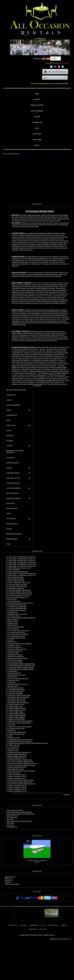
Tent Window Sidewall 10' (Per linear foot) (21, 603)
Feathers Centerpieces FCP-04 (17, 788)
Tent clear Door (12, 599)
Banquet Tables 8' (13, 622)
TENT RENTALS (19, 519)
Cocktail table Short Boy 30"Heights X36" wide (21, 666)
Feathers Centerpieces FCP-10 (17, 775)
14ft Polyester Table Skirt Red (17, 690)
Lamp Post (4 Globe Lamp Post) (17, 649)
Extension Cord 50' (13, 751)
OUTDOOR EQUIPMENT (19, 488)
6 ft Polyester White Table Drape (17, 609)
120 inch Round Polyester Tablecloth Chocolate (22, 784)
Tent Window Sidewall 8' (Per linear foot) (20, 594)
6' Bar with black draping (15, 660)
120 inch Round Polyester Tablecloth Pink (20, 782)
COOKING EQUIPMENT (13, 405)
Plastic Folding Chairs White (16, 579)
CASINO (9, 400)
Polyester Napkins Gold (16, 706)
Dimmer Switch (12, 642)
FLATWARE (10, 441)
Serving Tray (12, 682)
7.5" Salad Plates (14, 747)
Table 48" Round (13, 625)
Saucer (11, 736)
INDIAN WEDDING (19, 539)
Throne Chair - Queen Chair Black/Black (20, 723)
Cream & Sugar (12, 677)
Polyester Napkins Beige (16, 712)
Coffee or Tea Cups (14, 745)
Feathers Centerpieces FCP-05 (17, 777)
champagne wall (13, 612)
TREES (8, 544)
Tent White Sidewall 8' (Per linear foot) (20, 590)
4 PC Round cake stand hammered (18, 679)
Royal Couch (12, 730)
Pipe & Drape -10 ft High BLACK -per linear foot (22, 564)
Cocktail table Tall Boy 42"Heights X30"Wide (21, 668)
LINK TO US (43, 929)
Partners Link (9, 881)
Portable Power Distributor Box (17, 732)
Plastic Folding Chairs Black (16, 581)
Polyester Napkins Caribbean (17, 708)
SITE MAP (23, 925)
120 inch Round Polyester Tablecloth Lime (20, 760)
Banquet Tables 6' (13, 620)
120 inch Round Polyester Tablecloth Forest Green (23, 764)
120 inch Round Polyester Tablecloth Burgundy (21, 771)
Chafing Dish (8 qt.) (14, 681)
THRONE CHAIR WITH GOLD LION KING (20, 721)
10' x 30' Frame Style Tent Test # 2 (37, 861)
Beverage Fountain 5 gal (15, 651)
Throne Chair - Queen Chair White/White (20, 727)
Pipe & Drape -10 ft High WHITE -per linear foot (22, 563)
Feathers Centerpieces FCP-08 (17, 767)
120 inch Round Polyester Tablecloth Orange (21, 780)
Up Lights (11, 640)
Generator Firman (13, 749)
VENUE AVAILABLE (12, 524)
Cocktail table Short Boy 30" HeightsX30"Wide (21, 664)
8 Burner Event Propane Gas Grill (18, 684)
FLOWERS (19, 446)
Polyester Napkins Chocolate (17, 710)
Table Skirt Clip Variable (16, 694)
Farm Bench (12, 725)
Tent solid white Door (14, 601)
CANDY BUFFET (11, 395)
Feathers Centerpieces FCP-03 (17, 786)
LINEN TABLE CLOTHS (19, 478)
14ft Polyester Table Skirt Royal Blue (18, 697)
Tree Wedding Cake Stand (16, 688)
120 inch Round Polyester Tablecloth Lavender (21, 766)
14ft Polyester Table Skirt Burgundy (18, 703)
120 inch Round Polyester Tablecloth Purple (21, 762)
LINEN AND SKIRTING (19, 473)
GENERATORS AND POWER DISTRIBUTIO (15, 452)
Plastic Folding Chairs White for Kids (19, 583)
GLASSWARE (10, 458)
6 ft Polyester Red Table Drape (17, 610)
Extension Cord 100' (14, 738)
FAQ (43, 925)
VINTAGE (9, 529)
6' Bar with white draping (15, 662)
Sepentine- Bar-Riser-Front (16, 657)
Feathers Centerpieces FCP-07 (17, 778)
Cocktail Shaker (13, 671)
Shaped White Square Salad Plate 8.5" (20, 753)
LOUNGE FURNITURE (13, 483)
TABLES (9, 514)
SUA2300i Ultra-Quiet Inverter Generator (20, 741)
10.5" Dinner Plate (14, 616)
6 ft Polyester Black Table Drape (17, 605)
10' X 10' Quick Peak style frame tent (19, 631)
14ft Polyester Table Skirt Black (17, 699)
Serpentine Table (13, 623)
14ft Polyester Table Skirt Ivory (17, 701)
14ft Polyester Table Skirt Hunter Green (19, 695)
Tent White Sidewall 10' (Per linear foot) (20, 592)
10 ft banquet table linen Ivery (16, 633)
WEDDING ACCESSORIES (14, 534)
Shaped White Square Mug (17, 734)
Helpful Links (8, 879)
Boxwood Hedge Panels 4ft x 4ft (17, 754)
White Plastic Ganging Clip (16, 588)
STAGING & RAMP (12, 509)
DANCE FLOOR (19, 425)
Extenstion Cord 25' (14, 646)
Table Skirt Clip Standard (16, 692)
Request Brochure (10, 877)
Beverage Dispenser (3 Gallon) (17, 675)
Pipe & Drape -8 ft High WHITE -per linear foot (22, 559)
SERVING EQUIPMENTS (19, 498)
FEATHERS (10, 436)
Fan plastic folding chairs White (18, 585)
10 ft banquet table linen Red (16, 636)
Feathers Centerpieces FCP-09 (17, 790)
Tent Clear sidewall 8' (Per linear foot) (20, 596)
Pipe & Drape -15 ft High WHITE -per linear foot (22, 574)
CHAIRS (19, 410)
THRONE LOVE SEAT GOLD (16, 719)
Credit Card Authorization (12, 884)
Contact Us (8, 882)
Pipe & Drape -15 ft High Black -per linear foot (22, 575)
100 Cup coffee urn (14, 629)
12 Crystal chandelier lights (16, 627)
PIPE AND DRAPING (12, 493)
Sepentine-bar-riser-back (15, 655)
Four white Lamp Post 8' (15, 647)
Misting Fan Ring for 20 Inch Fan (17, 614)
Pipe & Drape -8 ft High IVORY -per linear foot (22, 561)
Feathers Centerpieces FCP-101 (17, 791)
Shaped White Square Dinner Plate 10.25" (21, 740)
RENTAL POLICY (53, 925)
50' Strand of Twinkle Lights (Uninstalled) (20, 644)
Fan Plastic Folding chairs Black (18, 586)
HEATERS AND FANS (13, 463)
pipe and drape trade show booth (18, 572)
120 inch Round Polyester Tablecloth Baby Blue (22, 618)
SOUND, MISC (10, 504)
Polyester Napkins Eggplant (17, 717)
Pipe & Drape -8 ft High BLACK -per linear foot (22, 557)
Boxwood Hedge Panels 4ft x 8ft (17, 756)
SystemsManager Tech (65, 939)
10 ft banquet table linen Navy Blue (18, 634)
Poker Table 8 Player (14, 773)
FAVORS (9, 431)
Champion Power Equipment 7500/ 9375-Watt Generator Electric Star (28, 743)
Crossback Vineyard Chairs (17, 729)
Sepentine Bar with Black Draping (18, 658)
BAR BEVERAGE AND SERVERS (16, 390)
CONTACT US (13, 925)
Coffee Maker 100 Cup (15, 673)
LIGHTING (19, 468)
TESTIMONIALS (34, 925)
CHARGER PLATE (12, 415)
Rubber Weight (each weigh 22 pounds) (19, 568)
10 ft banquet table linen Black (17, 638)
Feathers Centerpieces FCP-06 (17, 758)
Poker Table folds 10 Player (16, 769)
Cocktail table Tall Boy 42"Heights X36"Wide (21, 670)
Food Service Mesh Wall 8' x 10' (18, 598)
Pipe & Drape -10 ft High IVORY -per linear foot (22, 566)
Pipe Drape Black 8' (14, 570)
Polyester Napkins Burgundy (17, 714)
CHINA (8, 420)
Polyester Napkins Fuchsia (16, 705)
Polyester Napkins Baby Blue (17, 716)
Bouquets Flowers (13, 686)
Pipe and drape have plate (16, 577)
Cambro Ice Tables (13, 653)
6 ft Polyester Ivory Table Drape (17, 607)
